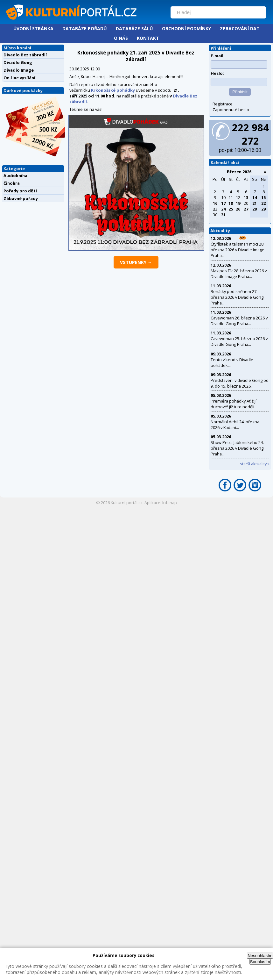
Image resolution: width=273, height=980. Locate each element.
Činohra (12, 183)
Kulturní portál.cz (127, 503)
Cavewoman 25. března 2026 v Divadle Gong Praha (239, 341)
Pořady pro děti (20, 191)
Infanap (170, 503)
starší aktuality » (255, 464)
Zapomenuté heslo (231, 110)
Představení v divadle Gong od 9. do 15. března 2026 (240, 383)
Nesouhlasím (260, 956)
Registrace (223, 104)
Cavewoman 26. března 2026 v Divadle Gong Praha (239, 321)
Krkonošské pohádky (113, 90)
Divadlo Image (19, 70)
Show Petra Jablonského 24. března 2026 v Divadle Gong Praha (237, 448)
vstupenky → (136, 262)
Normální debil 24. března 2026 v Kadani (235, 425)
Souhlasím (260, 962)
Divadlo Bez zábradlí (25, 55)
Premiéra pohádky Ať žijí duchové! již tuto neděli (234, 404)
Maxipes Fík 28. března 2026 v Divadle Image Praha (239, 274)
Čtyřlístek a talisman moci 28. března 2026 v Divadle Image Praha (238, 250)
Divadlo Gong (18, 62)
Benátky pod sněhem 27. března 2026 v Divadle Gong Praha (237, 297)
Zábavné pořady (21, 198)
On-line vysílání (19, 78)
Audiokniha (15, 175)
